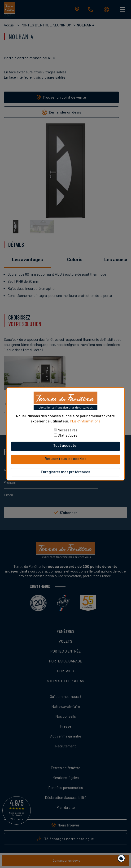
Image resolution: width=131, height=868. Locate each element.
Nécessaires (67, 430)
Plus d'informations (85, 421)
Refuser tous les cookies (65, 459)
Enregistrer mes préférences (65, 472)
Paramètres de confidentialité (122, 859)
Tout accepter (65, 445)
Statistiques (68, 435)
